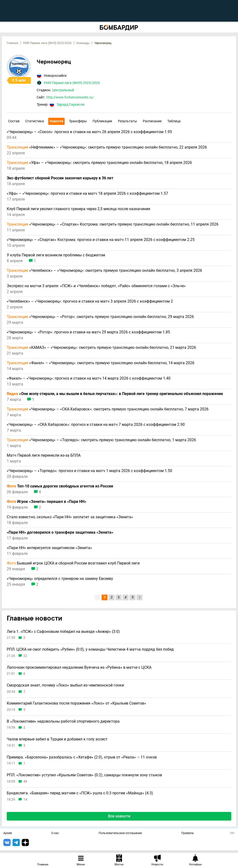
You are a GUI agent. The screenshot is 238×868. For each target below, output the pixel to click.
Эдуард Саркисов (71, 104)
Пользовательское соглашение (120, 833)
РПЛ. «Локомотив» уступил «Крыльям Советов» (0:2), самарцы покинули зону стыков (84, 775)
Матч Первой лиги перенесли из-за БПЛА (44, 455)
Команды (83, 43)
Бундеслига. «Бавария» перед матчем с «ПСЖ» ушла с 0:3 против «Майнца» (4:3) (80, 793)
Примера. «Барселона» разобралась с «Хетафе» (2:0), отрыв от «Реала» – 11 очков (82, 757)
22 (25, 656)
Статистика (35, 121)
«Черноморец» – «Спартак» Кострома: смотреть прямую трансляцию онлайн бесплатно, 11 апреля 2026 (113, 224)
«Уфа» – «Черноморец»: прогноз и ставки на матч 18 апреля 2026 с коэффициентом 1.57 (87, 194)
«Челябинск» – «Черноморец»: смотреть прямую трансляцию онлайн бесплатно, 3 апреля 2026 (104, 271)
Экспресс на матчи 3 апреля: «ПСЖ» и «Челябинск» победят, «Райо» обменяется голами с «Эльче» (96, 286)
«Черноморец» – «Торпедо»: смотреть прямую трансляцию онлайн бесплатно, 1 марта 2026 (101, 440)
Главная (13, 43)
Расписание (152, 121)
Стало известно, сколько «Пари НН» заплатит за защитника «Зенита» (70, 517)
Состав (14, 121)
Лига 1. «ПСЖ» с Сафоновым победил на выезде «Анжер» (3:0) (63, 632)
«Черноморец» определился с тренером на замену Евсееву (60, 579)
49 (25, 781)
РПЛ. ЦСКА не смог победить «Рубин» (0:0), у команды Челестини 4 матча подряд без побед (90, 649)
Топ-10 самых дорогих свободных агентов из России (60, 486)
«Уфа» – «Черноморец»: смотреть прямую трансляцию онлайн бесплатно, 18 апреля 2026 (99, 163)
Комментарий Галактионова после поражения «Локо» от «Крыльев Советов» (76, 703)
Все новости (119, 816)
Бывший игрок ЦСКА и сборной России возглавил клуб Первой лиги (73, 563)
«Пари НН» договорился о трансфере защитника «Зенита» (60, 532)
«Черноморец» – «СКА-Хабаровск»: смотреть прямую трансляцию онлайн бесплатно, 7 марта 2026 (108, 409)
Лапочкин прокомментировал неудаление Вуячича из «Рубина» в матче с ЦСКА (79, 667)
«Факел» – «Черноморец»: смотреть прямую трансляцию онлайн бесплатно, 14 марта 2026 (101, 363)
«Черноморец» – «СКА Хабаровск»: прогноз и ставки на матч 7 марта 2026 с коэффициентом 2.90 (96, 425)
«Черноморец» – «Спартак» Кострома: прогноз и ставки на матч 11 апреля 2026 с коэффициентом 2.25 (101, 240)
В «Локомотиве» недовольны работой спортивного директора (63, 721)
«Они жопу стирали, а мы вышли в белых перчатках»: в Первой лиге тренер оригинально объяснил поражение (115, 394)
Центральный (63, 90)
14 (25, 800)
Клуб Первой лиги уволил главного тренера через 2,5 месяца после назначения (78, 209)
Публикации (102, 121)
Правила (187, 833)
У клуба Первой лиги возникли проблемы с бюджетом (56, 255)
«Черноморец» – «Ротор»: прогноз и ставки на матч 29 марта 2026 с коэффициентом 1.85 (88, 332)
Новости (56, 121)
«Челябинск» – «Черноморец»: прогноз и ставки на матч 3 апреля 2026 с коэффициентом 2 (90, 301)
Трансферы (78, 121)
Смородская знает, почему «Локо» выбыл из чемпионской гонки (65, 685)
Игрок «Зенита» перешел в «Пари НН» (47, 502)
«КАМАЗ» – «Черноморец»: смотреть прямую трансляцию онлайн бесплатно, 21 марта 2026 (101, 348)
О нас (55, 833)
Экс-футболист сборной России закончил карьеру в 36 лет (60, 178)
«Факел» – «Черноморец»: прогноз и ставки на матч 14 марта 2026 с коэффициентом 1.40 (89, 378)
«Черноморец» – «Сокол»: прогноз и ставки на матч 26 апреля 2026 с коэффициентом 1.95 (89, 132)
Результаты (127, 121)
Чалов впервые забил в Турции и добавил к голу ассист (57, 739)
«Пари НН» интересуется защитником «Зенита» (49, 548)
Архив (8, 833)
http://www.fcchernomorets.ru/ (70, 97)
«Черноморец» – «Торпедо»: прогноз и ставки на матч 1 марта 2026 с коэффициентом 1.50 (89, 471)
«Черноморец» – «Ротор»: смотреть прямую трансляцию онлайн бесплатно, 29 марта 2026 (100, 317)
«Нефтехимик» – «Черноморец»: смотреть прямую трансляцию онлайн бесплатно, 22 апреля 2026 (107, 147)
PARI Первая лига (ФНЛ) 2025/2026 (47, 43)
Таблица (174, 121)
